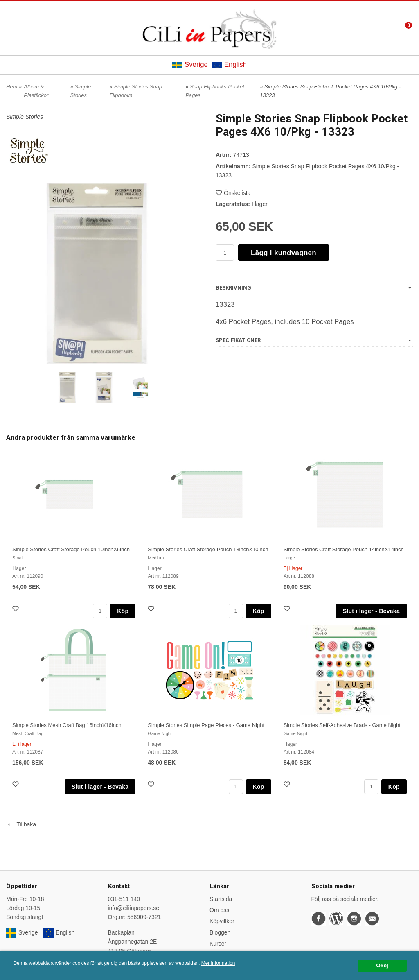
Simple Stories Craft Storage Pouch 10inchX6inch (71, 549)
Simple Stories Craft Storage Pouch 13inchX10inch (208, 549)
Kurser (218, 944)
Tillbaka (21, 824)
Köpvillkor (222, 921)
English (229, 65)
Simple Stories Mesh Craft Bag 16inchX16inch (67, 725)
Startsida (221, 899)
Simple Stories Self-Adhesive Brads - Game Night (342, 725)
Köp (123, 611)
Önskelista (233, 193)
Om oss (219, 910)
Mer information (218, 963)
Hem (12, 87)
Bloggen (220, 932)
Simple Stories (25, 117)
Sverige (190, 65)
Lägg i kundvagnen (284, 253)
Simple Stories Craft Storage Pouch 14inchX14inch (344, 549)
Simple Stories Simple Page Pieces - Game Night (206, 725)
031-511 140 (124, 899)
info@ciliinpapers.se (134, 908)
